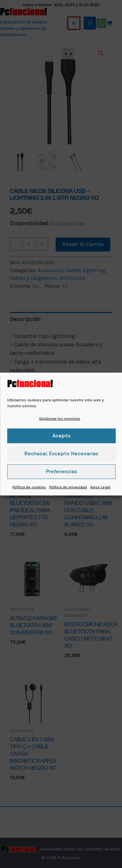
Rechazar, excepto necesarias (61, 454)
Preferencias (61, 472)
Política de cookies (29, 487)
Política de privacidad (68, 487)
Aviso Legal (100, 487)
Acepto (61, 436)
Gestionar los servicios (60, 418)
